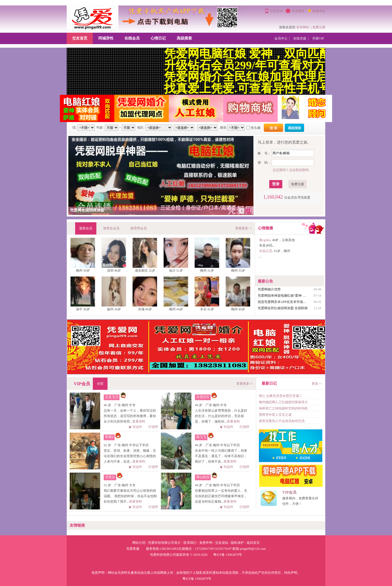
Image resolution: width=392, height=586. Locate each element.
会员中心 (281, 38)
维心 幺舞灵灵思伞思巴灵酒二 (281, 396)
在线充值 (300, 38)
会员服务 (298, 11)
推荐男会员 (139, 228)
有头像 (256, 128)
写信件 (135, 427)
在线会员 (132, 38)
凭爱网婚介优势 (269, 289)
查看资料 (139, 421)
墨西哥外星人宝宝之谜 (275, 415)
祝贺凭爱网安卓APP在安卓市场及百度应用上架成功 (283, 302)
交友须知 (222, 543)
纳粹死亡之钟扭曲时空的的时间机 (283, 408)
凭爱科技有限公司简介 (164, 543)
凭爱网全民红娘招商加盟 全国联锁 (283, 308)
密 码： (264, 163)
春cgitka (265, 240)
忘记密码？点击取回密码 (291, 170)
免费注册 (319, 27)
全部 (100, 384)
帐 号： (264, 153)
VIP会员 (289, 492)
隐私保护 (237, 543)
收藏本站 (319, 11)
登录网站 (303, 27)
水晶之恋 (266, 251)
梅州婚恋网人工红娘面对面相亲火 (283, 402)
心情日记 (158, 38)
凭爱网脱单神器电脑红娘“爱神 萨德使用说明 (283, 296)
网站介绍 (139, 543)
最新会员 (86, 228)
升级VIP (318, 38)
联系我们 (190, 543)
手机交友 (277, 11)
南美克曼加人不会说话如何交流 (282, 421)
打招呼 (153, 427)
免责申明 (206, 543)
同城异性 (106, 38)
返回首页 (253, 543)
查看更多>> (244, 228)
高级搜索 (184, 38)
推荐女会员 (111, 228)
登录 (276, 184)
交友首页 (80, 38)
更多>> (317, 384)
